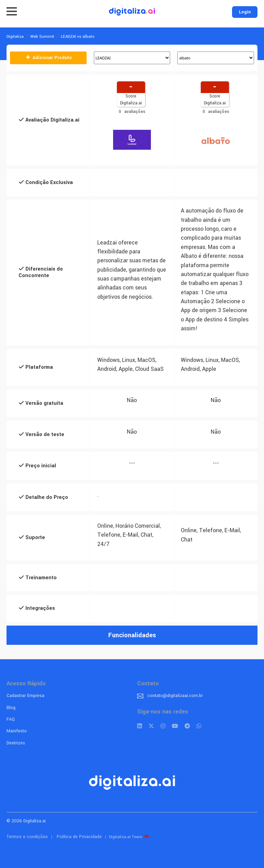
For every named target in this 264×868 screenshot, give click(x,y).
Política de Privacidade (79, 837)
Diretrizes (16, 743)
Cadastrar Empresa (25, 696)
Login (245, 12)
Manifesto (17, 731)
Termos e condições (27, 837)
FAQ (11, 719)
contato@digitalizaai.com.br (175, 696)
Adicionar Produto (48, 58)
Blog (11, 708)
